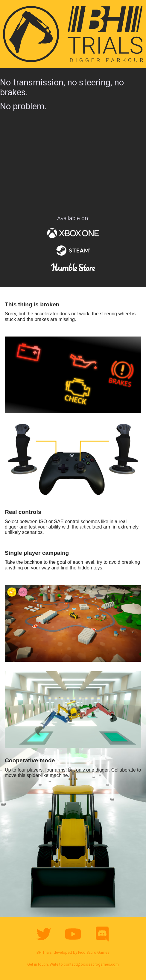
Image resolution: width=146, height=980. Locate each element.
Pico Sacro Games (94, 952)
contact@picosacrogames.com (91, 964)
